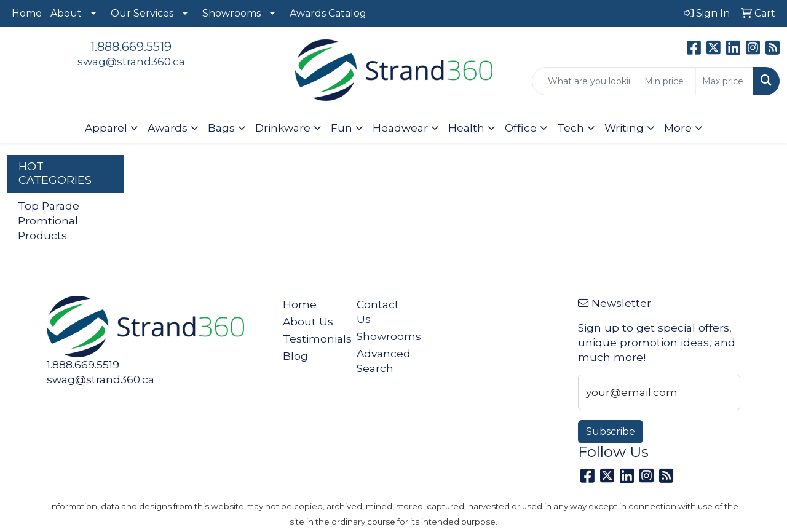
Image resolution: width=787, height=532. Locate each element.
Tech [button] (571, 128)
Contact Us (378, 312)
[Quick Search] (585, 81)
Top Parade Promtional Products (49, 220)
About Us (308, 321)
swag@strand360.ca (131, 61)
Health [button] (466, 128)
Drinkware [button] (283, 128)
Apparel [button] (106, 128)
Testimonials (312, 339)
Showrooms (231, 13)
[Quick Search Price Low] (667, 81)
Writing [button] (624, 128)
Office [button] (521, 128)
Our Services (142, 13)
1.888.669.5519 (131, 47)
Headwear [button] (400, 128)
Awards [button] (168, 128)
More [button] (678, 128)
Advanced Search (384, 361)
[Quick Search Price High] (725, 81)
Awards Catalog (328, 13)
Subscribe (611, 431)
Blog (295, 356)
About (66, 13)
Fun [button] (342, 128)
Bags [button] (221, 128)
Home (27, 13)
